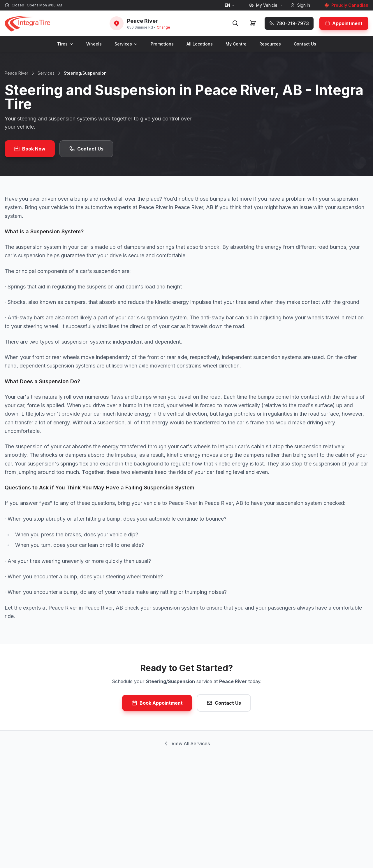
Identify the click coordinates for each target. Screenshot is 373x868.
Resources (270, 44)
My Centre (236, 44)
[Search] (235, 23)
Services (126, 44)
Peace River (16, 73)
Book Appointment (157, 703)
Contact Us (305, 44)
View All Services (186, 743)
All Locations (200, 44)
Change (163, 27)
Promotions (162, 44)
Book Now (30, 149)
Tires (65, 44)
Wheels (94, 44)
